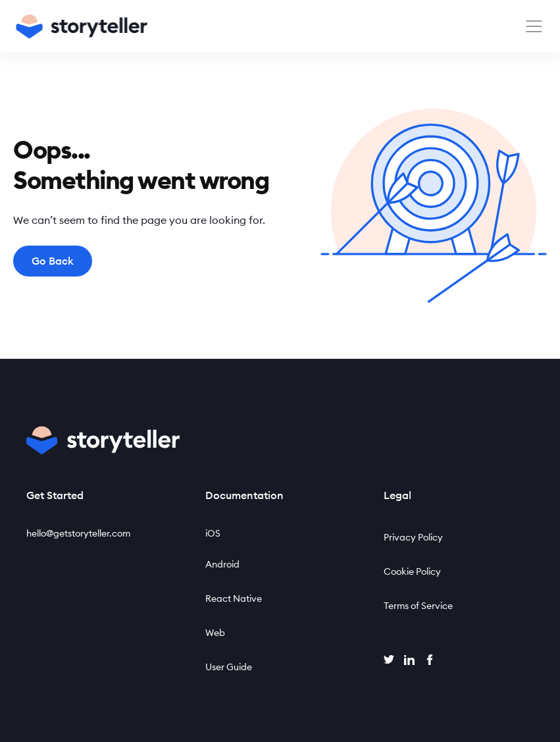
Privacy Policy (413, 537)
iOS (213, 533)
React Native (234, 598)
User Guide (229, 667)
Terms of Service (418, 606)
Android (222, 564)
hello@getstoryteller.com (78, 533)
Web (215, 633)
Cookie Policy (412, 571)
